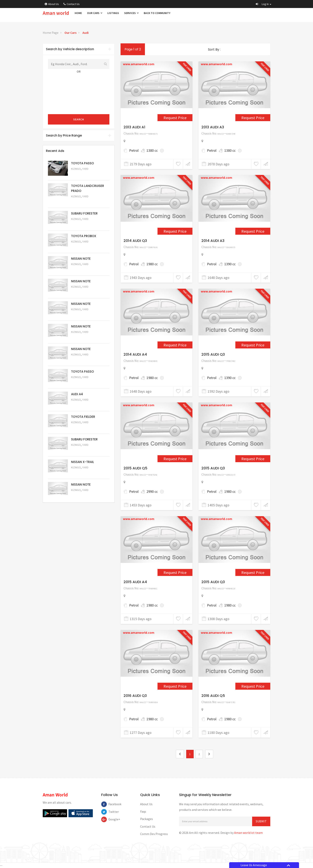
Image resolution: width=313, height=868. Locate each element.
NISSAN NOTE (81, 259)
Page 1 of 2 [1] (133, 49)
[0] (180, 754)
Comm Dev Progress (154, 834)
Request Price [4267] (175, 572)
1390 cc (230, 264)
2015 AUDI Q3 (213, 354)
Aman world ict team (248, 833)
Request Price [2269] (175, 118)
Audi (86, 33)
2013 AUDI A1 (134, 127)
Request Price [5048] (82, 202)
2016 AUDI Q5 (213, 696)
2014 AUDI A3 (213, 241)
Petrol (134, 150)
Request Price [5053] (82, 450)
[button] (263, 4)
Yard (85, 169)
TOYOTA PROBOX (84, 236)
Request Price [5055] (82, 405)
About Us (52, 4)
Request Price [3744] (253, 345)
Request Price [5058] (82, 337)
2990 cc (152, 491)
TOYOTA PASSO (82, 163)
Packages (147, 819)
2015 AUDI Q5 (135, 468)
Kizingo (76, 169)
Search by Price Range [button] (79, 135)
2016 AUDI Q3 (135, 696)
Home (78, 13)
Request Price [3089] (175, 231)
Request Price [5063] (82, 174)
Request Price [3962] (175, 459)
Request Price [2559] (253, 118)
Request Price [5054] (82, 428)
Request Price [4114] (253, 459)
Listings (113, 13)
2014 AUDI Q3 (135, 241)
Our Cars (95, 13)
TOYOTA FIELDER (83, 417)
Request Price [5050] (82, 495)
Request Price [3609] (175, 345)
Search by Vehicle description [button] (79, 49)
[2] (209, 754)
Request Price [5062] (82, 247)
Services (131, 13)
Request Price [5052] (82, 473)
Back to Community (157, 13)
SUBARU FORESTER (84, 213)
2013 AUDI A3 (213, 127)
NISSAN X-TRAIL (83, 462)
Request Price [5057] (82, 360)
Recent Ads (55, 151)
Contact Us (72, 4)
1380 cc (152, 150)
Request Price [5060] (82, 292)
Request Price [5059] (82, 315)
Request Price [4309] (175, 686)
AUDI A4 (77, 394)
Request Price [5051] (82, 224)
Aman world (56, 13)
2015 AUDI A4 (135, 582)
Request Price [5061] (82, 270)
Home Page (51, 33)
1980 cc (152, 264)
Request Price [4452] (253, 686)
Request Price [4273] (253, 572)
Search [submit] (79, 119)
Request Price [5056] (82, 383)
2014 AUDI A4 (135, 354)
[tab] (79, 49)
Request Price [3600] (253, 231)
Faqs (143, 811)
